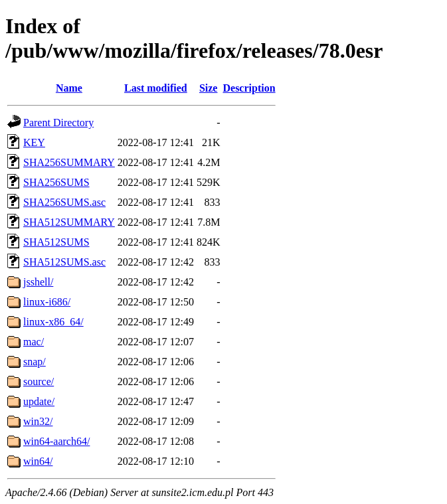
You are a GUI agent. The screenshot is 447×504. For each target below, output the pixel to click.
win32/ (38, 421)
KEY (34, 142)
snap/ (35, 362)
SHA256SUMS (56, 182)
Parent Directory (58, 123)
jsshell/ (38, 282)
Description (249, 88)
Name (69, 88)
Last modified (156, 88)
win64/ (38, 461)
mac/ (34, 342)
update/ (39, 401)
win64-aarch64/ (56, 441)
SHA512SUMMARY (69, 222)
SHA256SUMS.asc (64, 202)
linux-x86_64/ (53, 322)
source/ (39, 381)
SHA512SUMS (56, 242)
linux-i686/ (47, 302)
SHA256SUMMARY (69, 162)
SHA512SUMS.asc (64, 262)
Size (209, 88)
